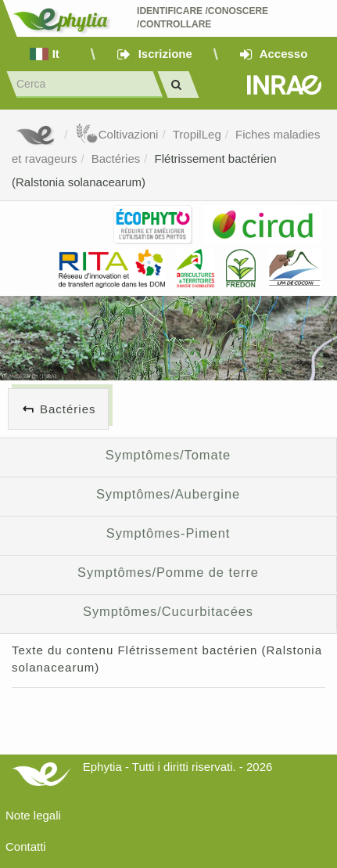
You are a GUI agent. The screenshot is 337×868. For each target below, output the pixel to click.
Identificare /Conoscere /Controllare (204, 18)
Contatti (26, 846)
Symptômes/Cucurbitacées (168, 611)
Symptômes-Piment (168, 533)
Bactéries (116, 158)
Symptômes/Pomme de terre (168, 572)
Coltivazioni (117, 134)
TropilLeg (197, 134)
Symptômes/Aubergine (168, 494)
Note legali (33, 815)
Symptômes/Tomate (168, 455)
